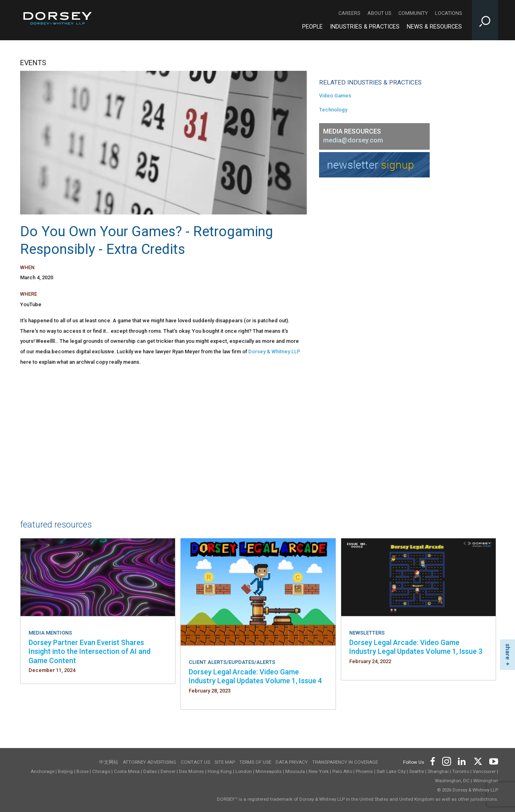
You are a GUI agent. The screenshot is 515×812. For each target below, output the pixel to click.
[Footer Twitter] (478, 761)
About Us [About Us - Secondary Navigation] (379, 13)
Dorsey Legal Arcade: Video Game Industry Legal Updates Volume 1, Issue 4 (255, 676)
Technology (333, 110)
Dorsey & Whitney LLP (274, 351)
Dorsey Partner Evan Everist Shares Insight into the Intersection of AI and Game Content (90, 651)
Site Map (225, 762)
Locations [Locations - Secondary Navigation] (448, 13)
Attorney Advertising (149, 762)
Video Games (335, 96)
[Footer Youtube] (492, 761)
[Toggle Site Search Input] (485, 20)
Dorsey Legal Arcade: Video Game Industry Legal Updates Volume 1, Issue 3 (416, 647)
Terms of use (255, 762)
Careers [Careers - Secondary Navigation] (349, 13)
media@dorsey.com (353, 140)
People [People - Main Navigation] (312, 27)
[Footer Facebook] (432, 761)
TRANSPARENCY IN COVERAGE (345, 762)
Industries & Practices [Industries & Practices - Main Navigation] (365, 27)
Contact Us (195, 762)
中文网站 (109, 762)
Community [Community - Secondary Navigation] (413, 13)
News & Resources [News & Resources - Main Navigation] (434, 27)
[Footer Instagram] (446, 761)
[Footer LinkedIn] (462, 761)
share (508, 652)
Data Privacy (292, 762)
